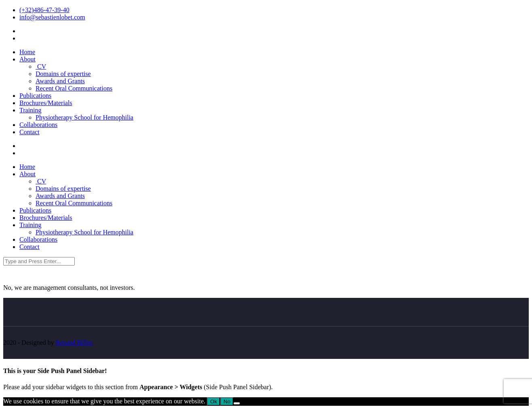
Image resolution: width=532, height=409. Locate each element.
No (227, 402)
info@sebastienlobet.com (52, 17)
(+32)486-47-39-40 (44, 10)
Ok (213, 402)
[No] (237, 403)
